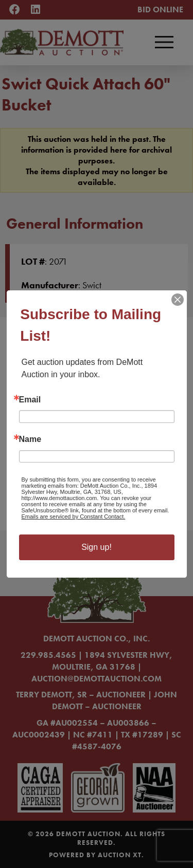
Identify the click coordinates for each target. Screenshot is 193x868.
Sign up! (97, 547)
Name (30, 439)
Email (30, 400)
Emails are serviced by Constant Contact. (74, 516)
